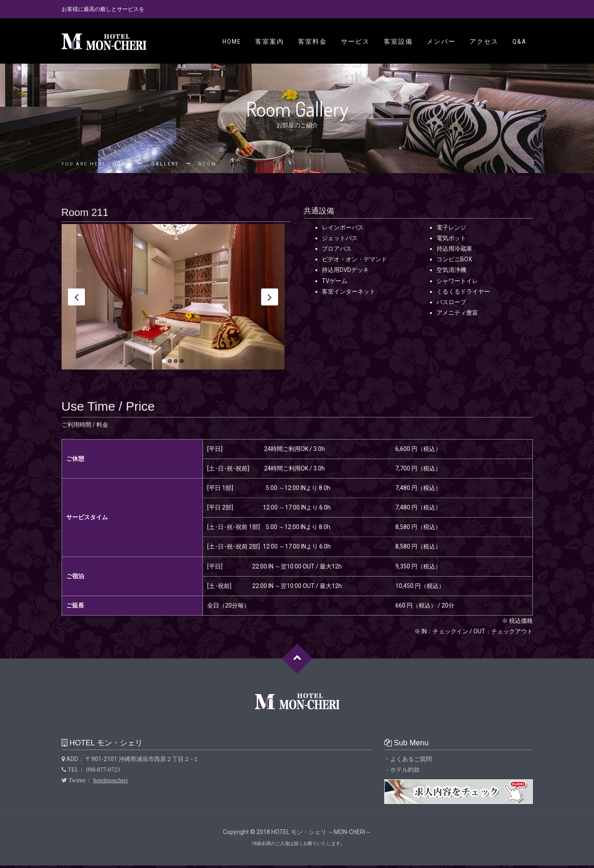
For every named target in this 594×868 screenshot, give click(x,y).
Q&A (519, 42)
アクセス (484, 42)
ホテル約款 (405, 773)
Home (232, 42)
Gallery (165, 164)
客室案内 (270, 42)
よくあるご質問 (411, 762)
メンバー (441, 42)
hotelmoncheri (111, 783)
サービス (355, 42)
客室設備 (398, 42)
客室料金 (312, 42)
